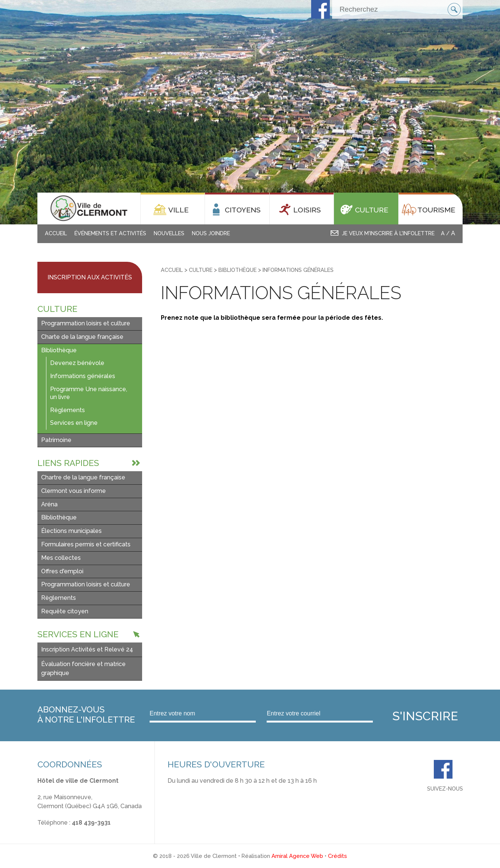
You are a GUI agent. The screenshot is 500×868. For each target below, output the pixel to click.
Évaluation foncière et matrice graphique (83, 668)
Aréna (49, 504)
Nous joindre (211, 233)
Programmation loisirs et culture (86, 323)
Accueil (56, 233)
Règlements (68, 410)
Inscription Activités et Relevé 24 (87, 649)
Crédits (338, 856)
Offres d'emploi (62, 571)
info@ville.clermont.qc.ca (72, 832)
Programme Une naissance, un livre (89, 393)
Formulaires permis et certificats (86, 544)
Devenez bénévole (77, 363)
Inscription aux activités (90, 277)
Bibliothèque (59, 350)
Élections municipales (71, 531)
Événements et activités (110, 233)
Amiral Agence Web (297, 856)
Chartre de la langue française (83, 477)
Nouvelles (169, 233)
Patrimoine (56, 440)
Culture (201, 270)
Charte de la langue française (82, 337)
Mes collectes (61, 558)
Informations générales (83, 376)
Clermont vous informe (73, 491)
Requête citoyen (65, 611)
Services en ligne (74, 423)
